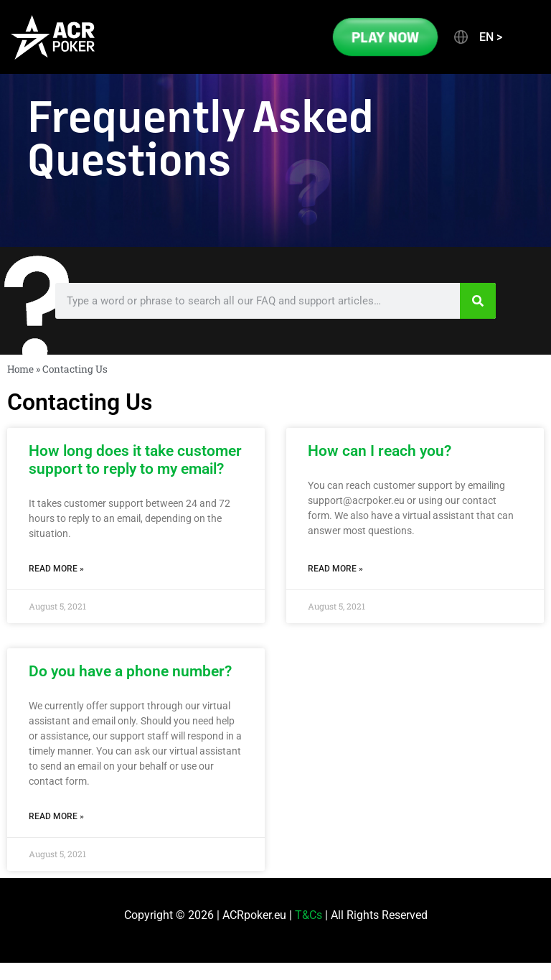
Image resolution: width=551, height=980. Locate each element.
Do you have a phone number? (130, 671)
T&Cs (309, 915)
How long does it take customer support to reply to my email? (135, 460)
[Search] (478, 301)
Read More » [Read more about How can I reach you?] (335, 569)
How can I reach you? (380, 451)
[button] (477, 37)
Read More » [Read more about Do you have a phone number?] (56, 816)
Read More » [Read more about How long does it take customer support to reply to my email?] (56, 569)
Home (20, 369)
